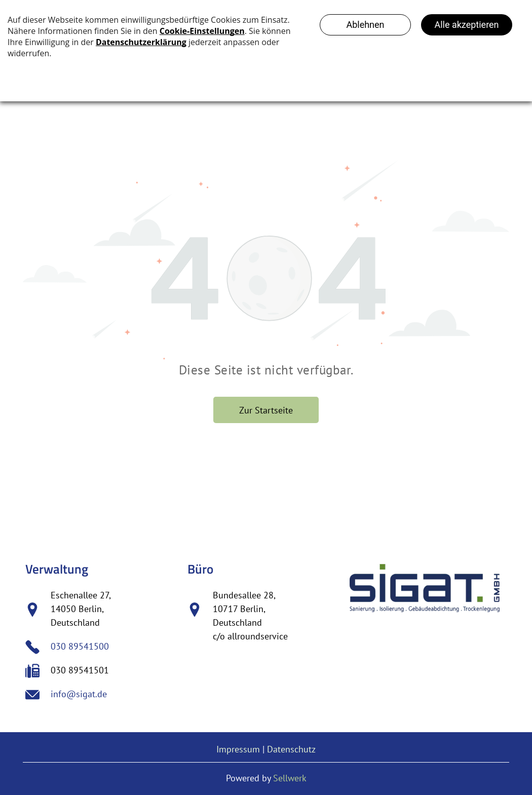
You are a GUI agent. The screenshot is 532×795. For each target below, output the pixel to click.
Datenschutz (291, 749)
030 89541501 (80, 670)
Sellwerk (290, 778)
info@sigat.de (79, 694)
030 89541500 (80, 646)
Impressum (238, 749)
